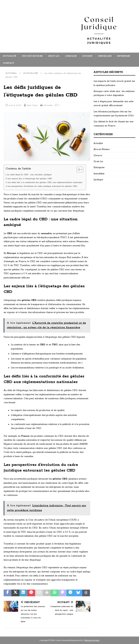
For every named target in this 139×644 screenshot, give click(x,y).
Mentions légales (92, 640)
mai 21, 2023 (15, 105)
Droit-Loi (54, 56)
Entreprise (124, 56)
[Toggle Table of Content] (78, 170)
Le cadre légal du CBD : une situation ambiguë (29, 175)
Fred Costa (32, 105)
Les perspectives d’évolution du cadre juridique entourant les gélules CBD (42, 186)
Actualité (10, 56)
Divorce (87, 56)
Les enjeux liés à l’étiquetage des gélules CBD (30, 179)
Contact (9, 63)
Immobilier (105, 56)
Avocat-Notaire (32, 56)
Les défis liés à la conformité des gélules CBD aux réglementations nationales (45, 182)
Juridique (71, 56)
